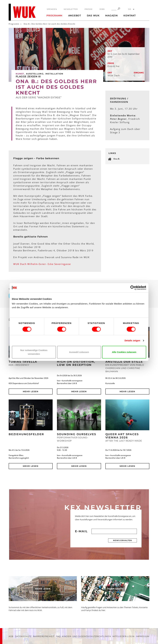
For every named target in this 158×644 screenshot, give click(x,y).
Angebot (75, 15)
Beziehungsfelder (26, 434)
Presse (89, 9)
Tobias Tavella (23, 362)
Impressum (143, 636)
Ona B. (117, 159)
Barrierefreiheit (44, 636)
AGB (11, 636)
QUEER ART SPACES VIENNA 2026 (122, 436)
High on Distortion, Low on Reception (76, 363)
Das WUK (93, 15)
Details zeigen (132, 340)
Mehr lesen (31, 391)
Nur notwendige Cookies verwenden (34, 352)
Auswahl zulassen (79, 352)
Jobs (102, 9)
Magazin (111, 15)
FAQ (58, 636)
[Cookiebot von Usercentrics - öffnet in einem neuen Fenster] (133, 288)
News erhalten (123, 540)
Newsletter (71, 9)
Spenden (52, 9)
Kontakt (130, 15)
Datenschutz (23, 636)
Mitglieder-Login (123, 636)
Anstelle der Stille (124, 362)
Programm (54, 15)
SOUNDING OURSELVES (76, 434)
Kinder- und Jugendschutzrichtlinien (86, 636)
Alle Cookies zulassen (124, 352)
